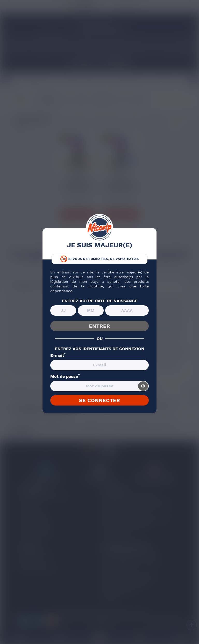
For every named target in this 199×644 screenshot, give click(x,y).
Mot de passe (65, 377)
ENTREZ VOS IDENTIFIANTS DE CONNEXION (100, 349)
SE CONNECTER (99, 400)
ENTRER (99, 326)
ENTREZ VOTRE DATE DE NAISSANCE (100, 301)
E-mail (58, 356)
